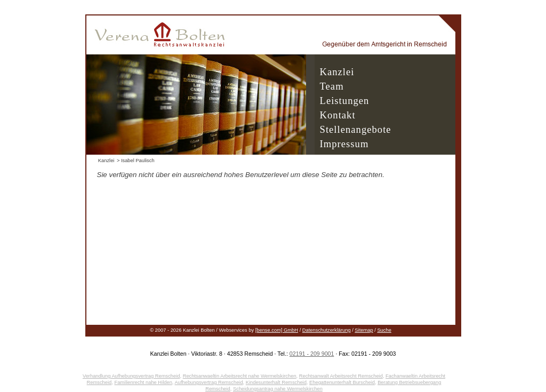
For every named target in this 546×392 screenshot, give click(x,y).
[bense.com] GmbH (277, 330)
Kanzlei (337, 72)
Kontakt (338, 115)
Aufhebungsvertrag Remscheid (209, 382)
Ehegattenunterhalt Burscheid (342, 382)
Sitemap (364, 330)
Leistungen (345, 101)
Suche (384, 330)
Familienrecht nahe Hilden (143, 382)
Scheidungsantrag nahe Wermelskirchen (278, 389)
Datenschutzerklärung (327, 330)
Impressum (344, 144)
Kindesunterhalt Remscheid (276, 382)
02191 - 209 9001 (312, 354)
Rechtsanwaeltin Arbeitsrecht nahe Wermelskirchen (240, 376)
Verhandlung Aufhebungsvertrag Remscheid (131, 376)
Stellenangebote (356, 129)
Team (332, 86)
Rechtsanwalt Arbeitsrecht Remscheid (341, 376)
